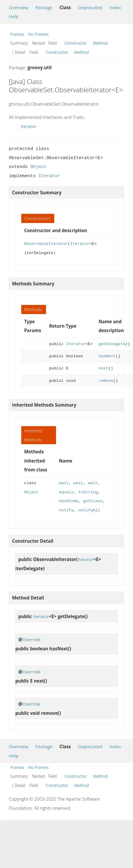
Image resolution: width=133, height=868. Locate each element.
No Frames (38, 34)
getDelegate (112, 344)
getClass (93, 501)
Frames (17, 34)
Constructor (76, 43)
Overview (19, 7)
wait (64, 483)
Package (44, 7)
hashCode (69, 501)
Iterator (29, 126)
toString (88, 492)
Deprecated (90, 7)
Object (38, 167)
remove (106, 381)
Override (32, 639)
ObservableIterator (46, 244)
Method (100, 43)
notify (66, 510)
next (103, 368)
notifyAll (89, 510)
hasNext (107, 356)
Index (115, 7)
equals (66, 492)
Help (14, 16)
